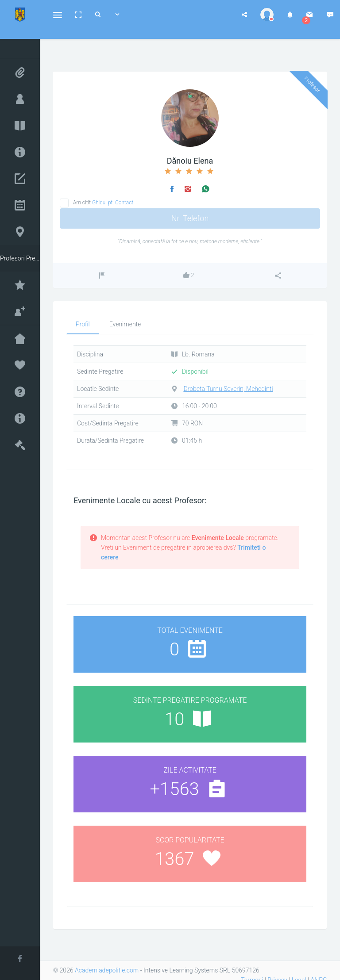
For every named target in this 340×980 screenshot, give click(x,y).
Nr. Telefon (190, 218)
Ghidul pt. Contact (113, 203)
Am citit (103, 203)
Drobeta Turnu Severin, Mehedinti (228, 389)
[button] (58, 15)
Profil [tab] (83, 324)
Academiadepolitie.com (107, 970)
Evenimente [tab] (125, 324)
